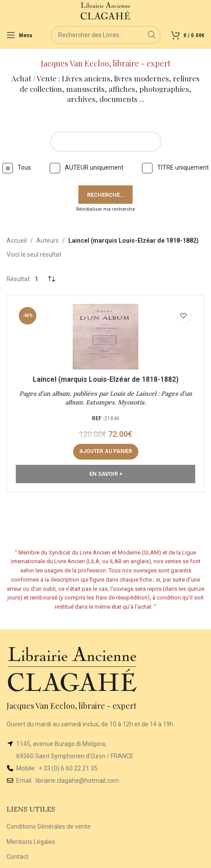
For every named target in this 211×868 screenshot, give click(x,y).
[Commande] (51, 279)
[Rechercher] (106, 35)
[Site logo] (106, 10)
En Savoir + (106, 474)
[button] (106, 452)
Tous (17, 167)
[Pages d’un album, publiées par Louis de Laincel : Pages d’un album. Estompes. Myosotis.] (105, 337)
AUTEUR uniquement (86, 167)
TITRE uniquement (175, 167)
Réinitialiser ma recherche (105, 209)
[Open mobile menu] (19, 35)
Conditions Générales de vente (49, 826)
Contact (18, 857)
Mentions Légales (31, 842)
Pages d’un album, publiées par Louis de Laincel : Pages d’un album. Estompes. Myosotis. (106, 398)
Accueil (17, 241)
